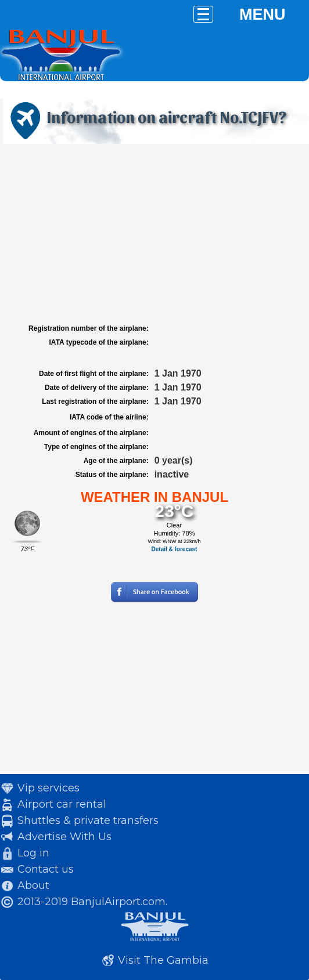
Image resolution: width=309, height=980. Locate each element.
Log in (33, 853)
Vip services (48, 788)
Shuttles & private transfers (88, 820)
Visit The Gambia (163, 960)
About (33, 885)
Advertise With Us (64, 837)
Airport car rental (62, 804)
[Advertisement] (154, 234)
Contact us (46, 869)
